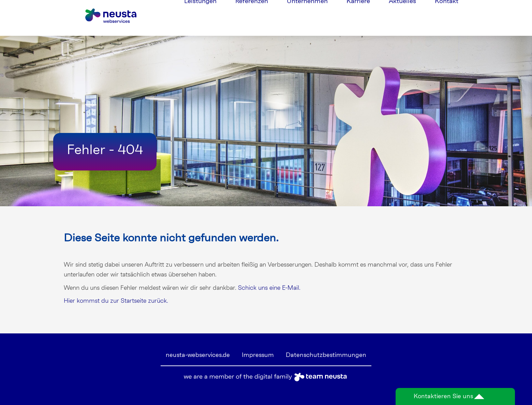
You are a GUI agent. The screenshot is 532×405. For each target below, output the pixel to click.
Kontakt (447, 18)
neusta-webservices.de (198, 355)
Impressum (258, 355)
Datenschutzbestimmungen (326, 355)
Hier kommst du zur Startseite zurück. (116, 301)
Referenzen (252, 18)
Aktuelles (402, 18)
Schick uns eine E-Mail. (269, 288)
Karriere (358, 18)
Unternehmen (307, 18)
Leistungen (200, 18)
